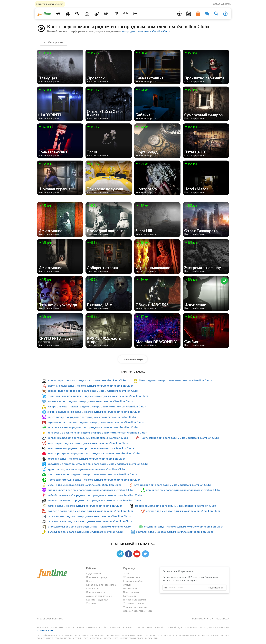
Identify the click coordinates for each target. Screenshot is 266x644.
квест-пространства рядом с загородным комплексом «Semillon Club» (94, 453)
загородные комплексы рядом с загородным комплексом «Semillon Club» (97, 406)
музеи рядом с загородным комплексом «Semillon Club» (84, 485)
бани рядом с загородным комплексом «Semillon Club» (175, 380)
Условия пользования (135, 607)
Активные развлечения (99, 596)
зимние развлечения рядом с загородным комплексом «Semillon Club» (94, 412)
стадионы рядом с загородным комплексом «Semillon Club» (184, 526)
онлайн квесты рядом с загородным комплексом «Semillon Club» (90, 490)
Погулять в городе (97, 577)
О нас (126, 574)
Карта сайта (130, 596)
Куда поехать (94, 574)
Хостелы (91, 603)
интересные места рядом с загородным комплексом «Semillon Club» (93, 427)
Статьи (127, 585)
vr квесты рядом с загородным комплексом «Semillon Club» (87, 380)
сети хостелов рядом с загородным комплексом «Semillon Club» (90, 521)
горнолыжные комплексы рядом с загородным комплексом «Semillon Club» (98, 396)
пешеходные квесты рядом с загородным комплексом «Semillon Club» (94, 500)
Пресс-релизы (131, 592)
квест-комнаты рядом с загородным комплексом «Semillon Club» (91, 448)
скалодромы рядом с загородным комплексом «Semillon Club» (89, 526)
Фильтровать (53, 42)
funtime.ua (199, 619)
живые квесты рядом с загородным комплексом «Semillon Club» (90, 401)
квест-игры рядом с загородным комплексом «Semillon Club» (88, 443)
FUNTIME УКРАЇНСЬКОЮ (50, 4)
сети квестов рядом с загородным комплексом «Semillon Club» (89, 516)
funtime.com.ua (219, 619)
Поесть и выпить (96, 592)
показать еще (133, 359)
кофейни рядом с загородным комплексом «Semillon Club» (86, 458)
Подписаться (216, 588)
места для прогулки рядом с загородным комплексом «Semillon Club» (94, 479)
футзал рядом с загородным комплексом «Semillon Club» (85, 532)
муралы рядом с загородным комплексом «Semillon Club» (173, 485)
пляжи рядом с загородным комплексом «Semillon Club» (85, 506)
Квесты (90, 581)
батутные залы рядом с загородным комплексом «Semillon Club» (90, 386)
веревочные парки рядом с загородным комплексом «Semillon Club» (93, 391)
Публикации (130, 588)
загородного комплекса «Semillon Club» (146, 31)
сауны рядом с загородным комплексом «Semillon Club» (183, 511)
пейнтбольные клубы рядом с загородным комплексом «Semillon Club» (95, 495)
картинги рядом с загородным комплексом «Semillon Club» (180, 438)
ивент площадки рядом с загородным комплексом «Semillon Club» (92, 417)
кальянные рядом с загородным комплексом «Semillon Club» (88, 438)
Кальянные (92, 588)
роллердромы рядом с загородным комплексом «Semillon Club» (90, 511)
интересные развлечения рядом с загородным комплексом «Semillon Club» (97, 432)
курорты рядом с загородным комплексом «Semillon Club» (86, 469)
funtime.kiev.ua (46, 630)
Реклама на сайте (133, 581)
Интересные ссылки (134, 600)
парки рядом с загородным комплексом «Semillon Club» (183, 490)
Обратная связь (222, 4)
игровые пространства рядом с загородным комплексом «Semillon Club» (96, 422)
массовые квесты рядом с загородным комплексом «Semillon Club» (92, 474)
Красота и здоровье (97, 600)
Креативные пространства (101, 585)
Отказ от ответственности (138, 611)
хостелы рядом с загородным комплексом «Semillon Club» (175, 532)
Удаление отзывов (134, 603)
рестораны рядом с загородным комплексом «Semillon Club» (176, 506)
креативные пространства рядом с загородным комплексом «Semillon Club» (98, 464)
